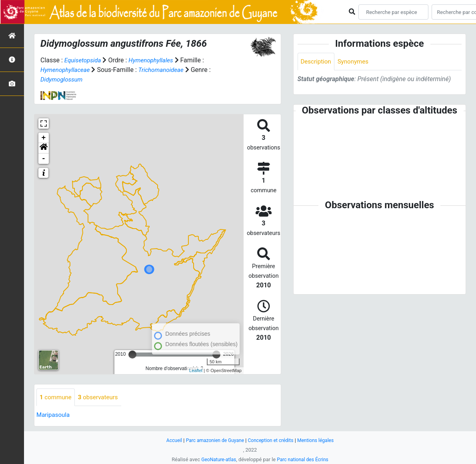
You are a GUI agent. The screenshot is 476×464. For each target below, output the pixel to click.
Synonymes (356, 62)
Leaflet (196, 370)
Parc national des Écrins (304, 459)
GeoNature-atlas (217, 459)
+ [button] (44, 138)
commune (57, 397)
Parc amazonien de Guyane (213, 440)
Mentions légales (319, 440)
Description (317, 62)
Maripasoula (54, 415)
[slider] (132, 354)
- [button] (44, 159)
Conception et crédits (272, 440)
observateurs (101, 397)
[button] (44, 148)
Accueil (170, 440)
